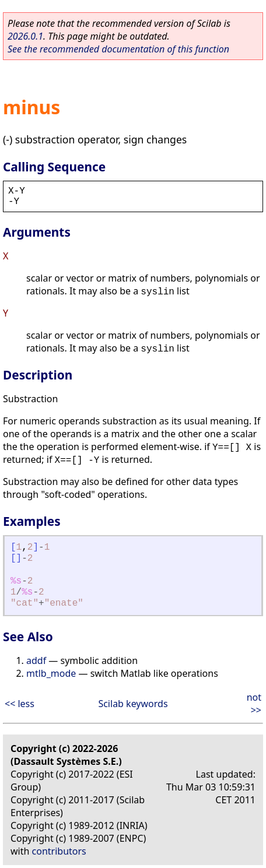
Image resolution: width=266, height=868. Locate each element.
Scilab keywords (133, 704)
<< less (20, 704)
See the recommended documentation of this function (118, 49)
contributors (59, 851)
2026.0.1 (25, 36)
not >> (254, 704)
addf (36, 660)
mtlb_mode (51, 673)
